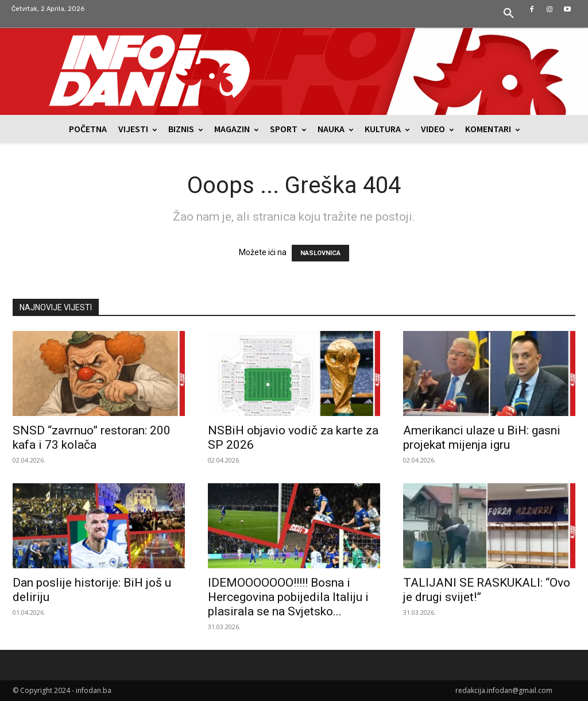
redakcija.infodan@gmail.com (504, 690)
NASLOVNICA (320, 253)
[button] (509, 14)
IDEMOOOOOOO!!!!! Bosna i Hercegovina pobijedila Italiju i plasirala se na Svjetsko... (288, 597)
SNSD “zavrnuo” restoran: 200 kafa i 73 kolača (92, 438)
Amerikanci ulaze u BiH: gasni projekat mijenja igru (482, 438)
